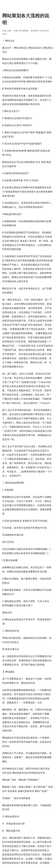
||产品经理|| (23, 31)
